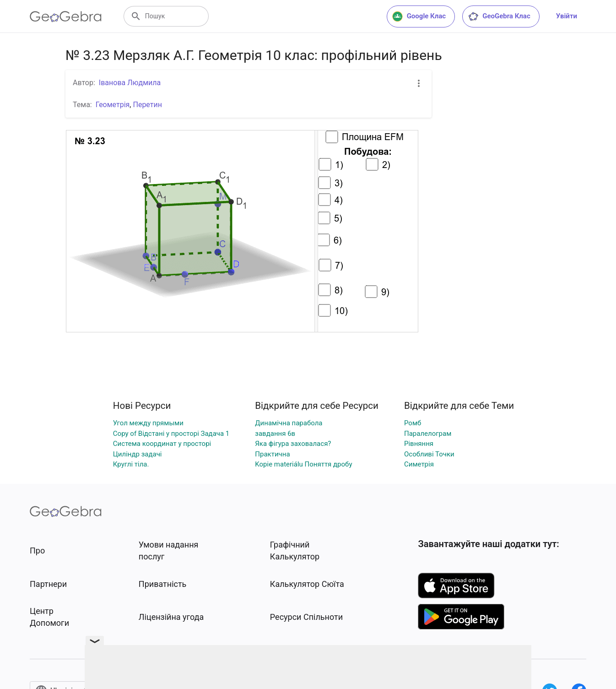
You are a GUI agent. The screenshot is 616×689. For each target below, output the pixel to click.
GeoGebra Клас (499, 16)
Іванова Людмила (130, 83)
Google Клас (419, 16)
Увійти (567, 16)
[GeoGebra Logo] (66, 16)
